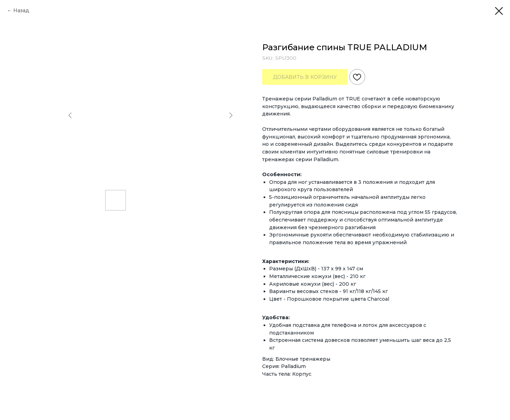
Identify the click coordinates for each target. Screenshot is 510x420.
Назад (21, 10)
